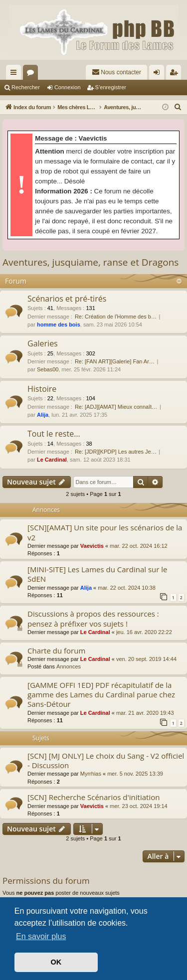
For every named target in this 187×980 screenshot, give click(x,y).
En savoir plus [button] (41, 936)
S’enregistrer (111, 87)
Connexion (68, 87)
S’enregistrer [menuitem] (176, 74)
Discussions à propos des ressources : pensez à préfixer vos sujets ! (93, 618)
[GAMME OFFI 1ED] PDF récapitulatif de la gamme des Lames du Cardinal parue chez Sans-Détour (101, 695)
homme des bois (59, 325)
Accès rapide (15, 74)
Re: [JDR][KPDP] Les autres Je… (116, 452)
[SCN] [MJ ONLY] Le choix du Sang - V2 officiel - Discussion (106, 760)
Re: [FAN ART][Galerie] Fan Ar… (115, 361)
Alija (43, 415)
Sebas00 (48, 369)
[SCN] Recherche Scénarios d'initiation (93, 797)
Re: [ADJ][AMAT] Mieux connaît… (116, 407)
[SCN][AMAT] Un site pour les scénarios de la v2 (105, 532)
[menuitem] (116, 72)
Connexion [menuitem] (159, 74)
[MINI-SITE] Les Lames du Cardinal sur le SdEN (97, 574)
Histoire (42, 389)
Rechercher (26, 87)
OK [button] (56, 962)
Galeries (43, 343)
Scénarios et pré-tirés (67, 299)
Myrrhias (91, 774)
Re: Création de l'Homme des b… (116, 317)
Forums (32, 74)
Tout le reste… (54, 434)
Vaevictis (92, 546)
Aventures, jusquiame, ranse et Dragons (91, 262)
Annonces (69, 666)
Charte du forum (56, 651)
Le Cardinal (52, 460)
